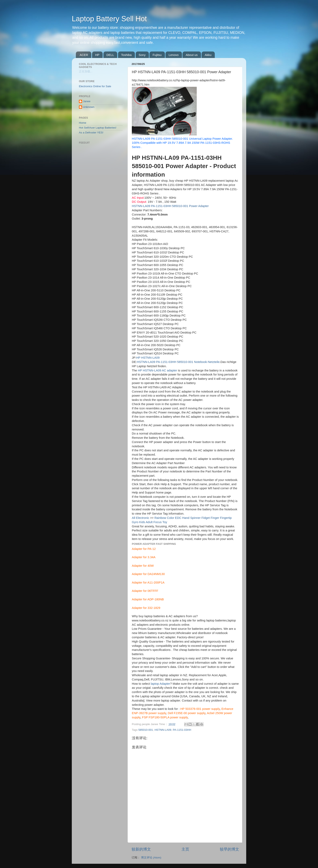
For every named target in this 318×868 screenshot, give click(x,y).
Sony (142, 55)
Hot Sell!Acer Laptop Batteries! (98, 128)
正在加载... (86, 71)
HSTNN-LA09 (163, 730)
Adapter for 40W (143, 566)
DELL (110, 55)
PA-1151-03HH (182, 730)
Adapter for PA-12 (144, 549)
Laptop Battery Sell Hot (109, 19)
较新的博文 (141, 849)
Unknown (89, 107)
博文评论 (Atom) (151, 858)
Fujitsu (157, 55)
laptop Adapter (160, 684)
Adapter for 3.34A (144, 557)
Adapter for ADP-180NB (148, 599)
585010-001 (146, 730)
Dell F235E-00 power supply (186, 713)
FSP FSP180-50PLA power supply (165, 717)
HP (97, 55)
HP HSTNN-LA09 (148, 358)
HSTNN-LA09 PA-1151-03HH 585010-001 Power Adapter (170, 206)
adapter (200, 688)
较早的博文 (229, 849)
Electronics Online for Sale (95, 86)
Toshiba (126, 55)
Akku (208, 55)
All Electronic (141, 518)
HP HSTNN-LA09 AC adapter (158, 370)
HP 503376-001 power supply (200, 709)
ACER (84, 55)
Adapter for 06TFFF (145, 591)
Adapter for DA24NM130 (148, 574)
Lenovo (174, 55)
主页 (185, 849)
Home (83, 123)
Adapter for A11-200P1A (148, 583)
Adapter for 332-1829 (146, 608)
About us (192, 55)
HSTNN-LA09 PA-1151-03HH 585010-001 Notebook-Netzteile (178, 362)
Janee (87, 101)
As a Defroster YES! (91, 133)
